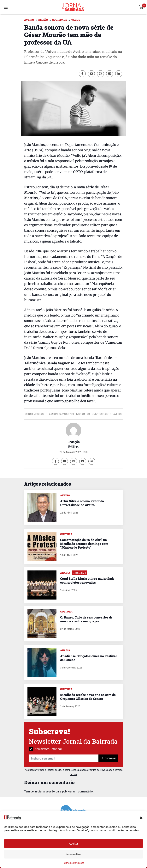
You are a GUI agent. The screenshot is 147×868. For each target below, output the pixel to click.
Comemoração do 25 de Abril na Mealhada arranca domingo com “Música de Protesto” (84, 543)
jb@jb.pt (73, 446)
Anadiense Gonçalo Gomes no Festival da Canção (88, 658)
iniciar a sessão (45, 791)
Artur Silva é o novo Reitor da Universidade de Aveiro (82, 503)
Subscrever (108, 758)
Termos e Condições (74, 863)
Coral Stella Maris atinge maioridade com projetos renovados (87, 580)
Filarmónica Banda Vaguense (50, 363)
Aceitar (73, 844)
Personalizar (74, 854)
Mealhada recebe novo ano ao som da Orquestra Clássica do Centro (88, 697)
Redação (74, 442)
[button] (141, 817)
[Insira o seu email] (64, 758)
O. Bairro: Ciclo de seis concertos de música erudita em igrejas (86, 619)
